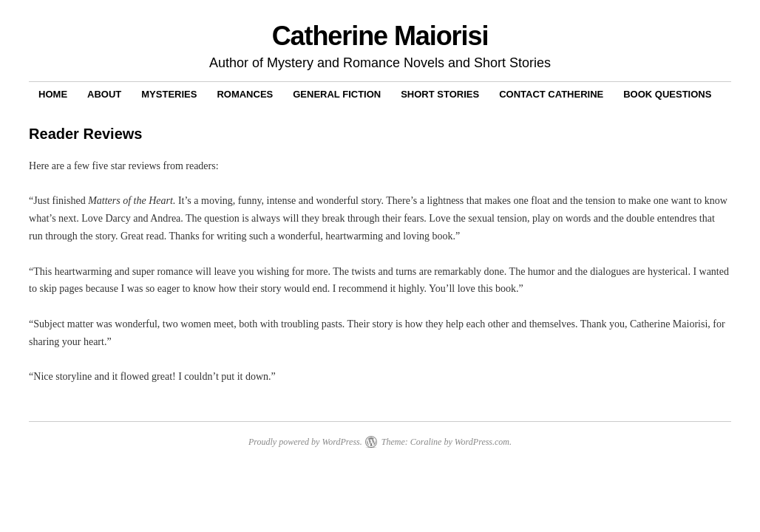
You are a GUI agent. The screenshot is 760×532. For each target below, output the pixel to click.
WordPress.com (482, 442)
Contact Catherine (551, 94)
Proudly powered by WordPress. (305, 442)
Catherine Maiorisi (380, 36)
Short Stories (440, 94)
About (104, 94)
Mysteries (169, 94)
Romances (245, 94)
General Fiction (337, 94)
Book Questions (667, 94)
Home (53, 94)
